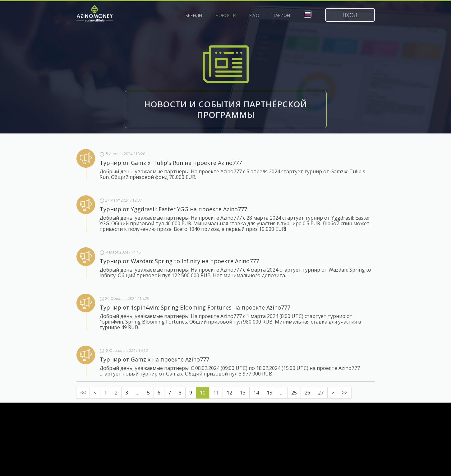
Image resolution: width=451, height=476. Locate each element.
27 (321, 393)
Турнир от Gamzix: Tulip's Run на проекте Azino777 (171, 163)
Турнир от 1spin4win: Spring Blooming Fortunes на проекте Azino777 (195, 307)
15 (269, 393)
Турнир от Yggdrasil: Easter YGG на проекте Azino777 (173, 209)
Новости (226, 16)
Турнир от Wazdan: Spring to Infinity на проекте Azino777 (179, 261)
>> (345, 393)
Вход (350, 15)
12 (229, 393)
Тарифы (282, 16)
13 (243, 393)
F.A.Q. (255, 16)
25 (294, 393)
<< (83, 393)
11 (216, 393)
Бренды (194, 16)
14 (256, 393)
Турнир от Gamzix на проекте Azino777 (154, 359)
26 (307, 393)
